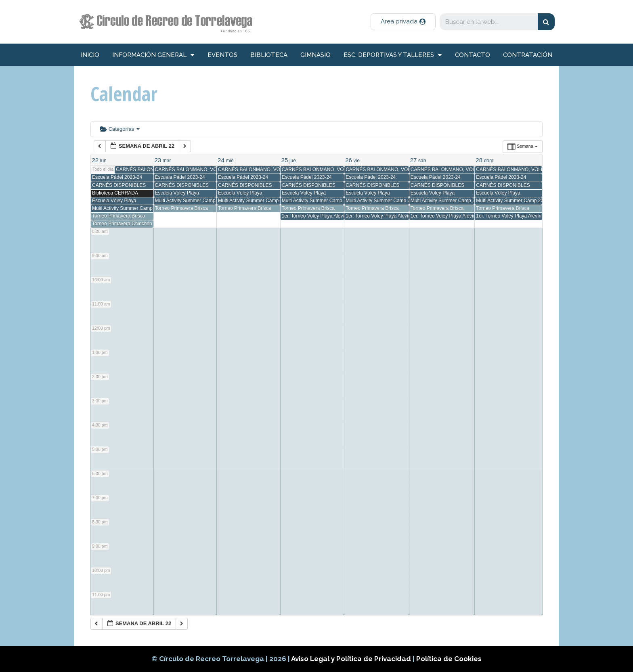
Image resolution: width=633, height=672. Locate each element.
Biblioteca (269, 55)
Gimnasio (315, 55)
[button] (403, 22)
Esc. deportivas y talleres (393, 55)
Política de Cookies (449, 659)
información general (153, 55)
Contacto (473, 55)
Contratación (528, 55)
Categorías (120, 129)
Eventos (222, 55)
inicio (90, 55)
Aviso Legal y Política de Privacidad (352, 659)
